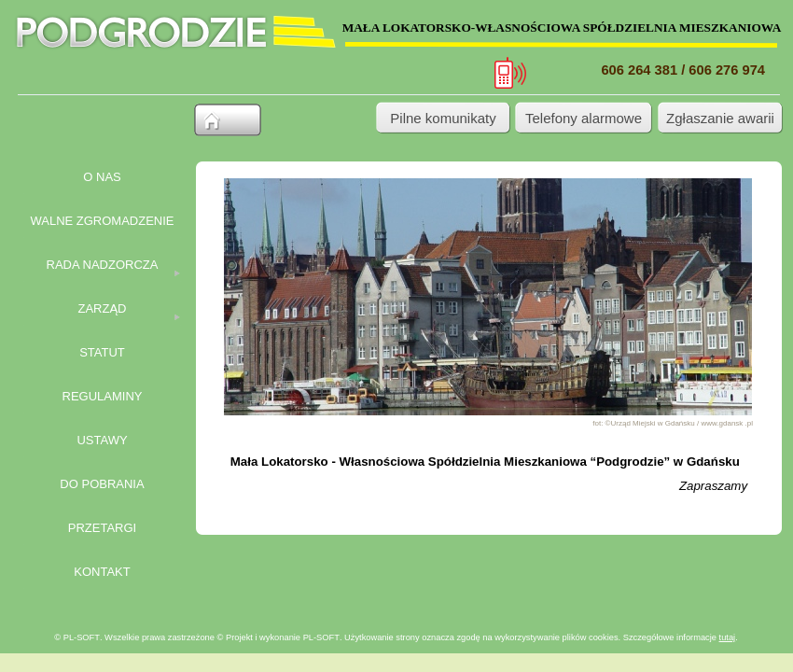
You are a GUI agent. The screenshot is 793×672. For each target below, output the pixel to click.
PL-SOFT (321, 637)
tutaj (728, 637)
